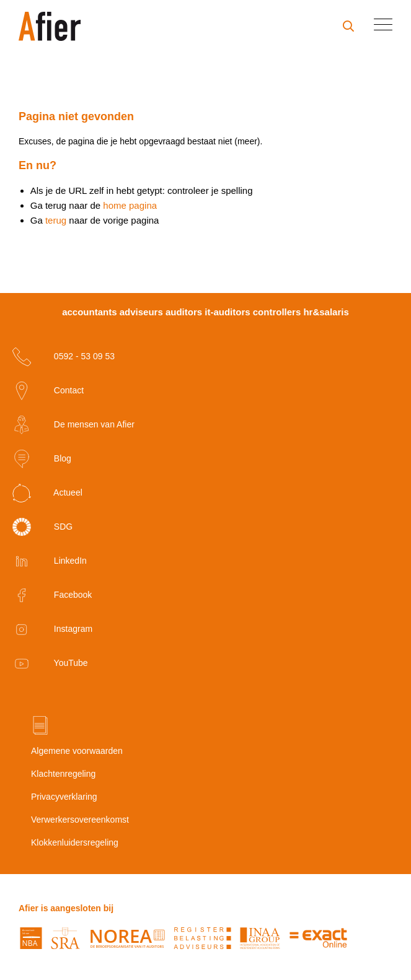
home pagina (130, 205)
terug (56, 220)
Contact (48, 391)
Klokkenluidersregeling (75, 842)
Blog (42, 459)
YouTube (50, 663)
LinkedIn (50, 561)
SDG (42, 527)
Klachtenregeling (63, 774)
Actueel (47, 493)
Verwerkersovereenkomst (80, 820)
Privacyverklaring (64, 797)
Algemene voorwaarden (77, 751)
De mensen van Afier (73, 425)
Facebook (52, 595)
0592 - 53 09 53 (64, 357)
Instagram (52, 629)
